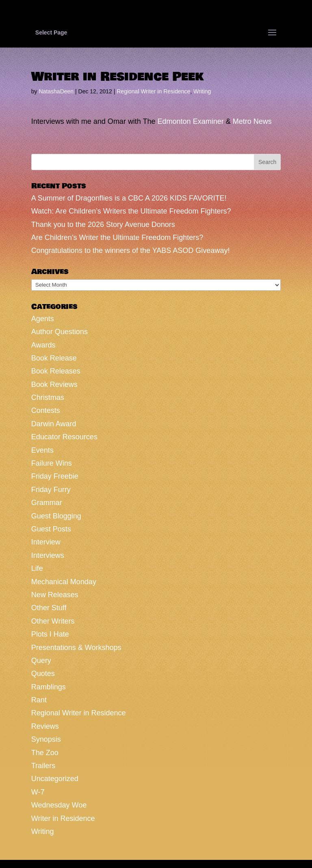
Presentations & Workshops (76, 648)
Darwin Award (54, 424)
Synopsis (46, 739)
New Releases (55, 595)
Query (41, 661)
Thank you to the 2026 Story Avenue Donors (103, 225)
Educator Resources (64, 437)
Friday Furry (51, 490)
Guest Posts (51, 529)
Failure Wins (52, 463)
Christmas (48, 397)
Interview (46, 542)
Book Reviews (54, 384)
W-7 (38, 792)
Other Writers (53, 621)
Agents (43, 319)
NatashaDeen (56, 91)
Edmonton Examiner (191, 121)
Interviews (48, 555)
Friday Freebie (55, 476)
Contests (46, 410)
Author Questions (60, 332)
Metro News (252, 121)
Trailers (43, 766)
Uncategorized (55, 779)
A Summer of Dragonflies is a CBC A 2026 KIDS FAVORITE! (129, 198)
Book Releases (56, 371)
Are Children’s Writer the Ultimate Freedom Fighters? (117, 238)
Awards (43, 345)
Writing (202, 91)
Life (37, 568)
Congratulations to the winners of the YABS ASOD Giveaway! (131, 250)
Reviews (45, 726)
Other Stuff (49, 608)
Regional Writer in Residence (153, 91)
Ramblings (49, 687)
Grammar (47, 503)
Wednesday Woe (59, 805)
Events (42, 450)
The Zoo (45, 753)
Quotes (43, 674)
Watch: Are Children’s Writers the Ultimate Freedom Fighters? (131, 211)
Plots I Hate (50, 634)
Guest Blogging (56, 516)
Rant (39, 700)
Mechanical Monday (64, 582)
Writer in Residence (63, 818)
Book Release (54, 358)
